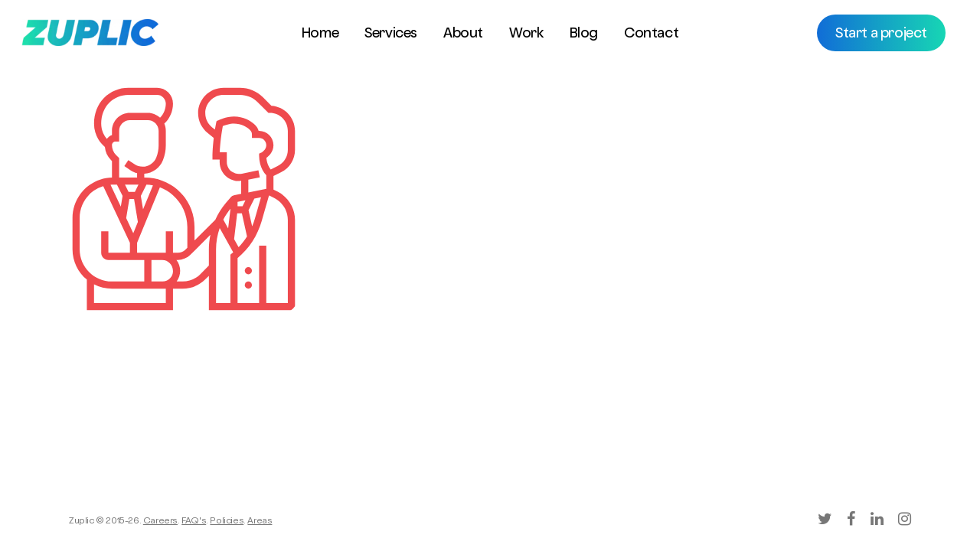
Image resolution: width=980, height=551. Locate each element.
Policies (227, 522)
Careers (160, 522)
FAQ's (194, 522)
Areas (260, 522)
